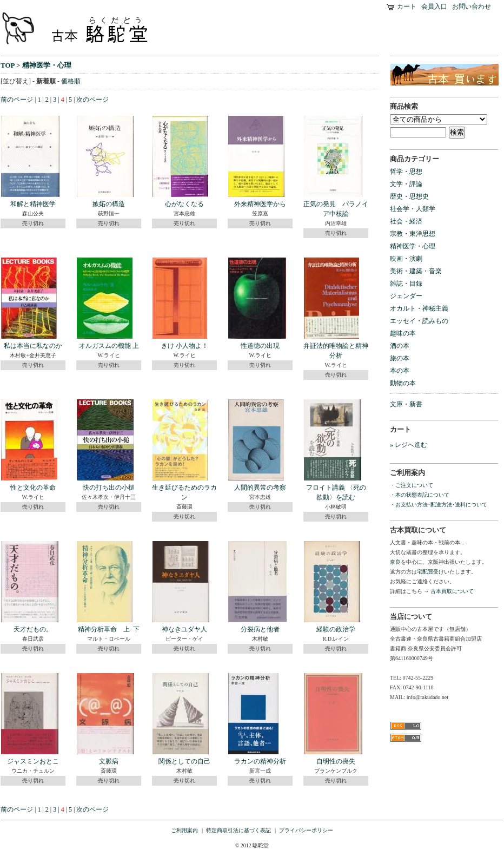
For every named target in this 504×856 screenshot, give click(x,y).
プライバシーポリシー (306, 830)
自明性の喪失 (336, 761)
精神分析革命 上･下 (109, 629)
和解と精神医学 (33, 204)
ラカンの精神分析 (260, 761)
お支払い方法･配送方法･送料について (441, 505)
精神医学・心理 (47, 65)
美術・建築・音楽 (416, 271)
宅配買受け (430, 572)
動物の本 (403, 383)
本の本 (400, 371)
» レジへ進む (409, 445)
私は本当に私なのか (33, 346)
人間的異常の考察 (260, 488)
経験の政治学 (336, 629)
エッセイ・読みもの (419, 321)
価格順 (71, 81)
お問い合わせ (472, 6)
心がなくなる (184, 204)
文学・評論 (406, 184)
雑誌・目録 (406, 284)
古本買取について (452, 591)
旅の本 (400, 358)
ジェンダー (406, 296)
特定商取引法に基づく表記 (238, 830)
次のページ (92, 100)
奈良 (395, 562)
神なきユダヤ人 (184, 629)
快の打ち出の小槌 (109, 488)
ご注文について (414, 485)
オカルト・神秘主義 (419, 308)
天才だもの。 (33, 629)
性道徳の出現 (260, 346)
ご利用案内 (184, 830)
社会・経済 (406, 221)
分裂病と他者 (260, 629)
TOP (8, 65)
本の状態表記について (422, 495)
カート (407, 6)
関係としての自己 (184, 761)
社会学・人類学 (413, 209)
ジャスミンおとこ (33, 761)
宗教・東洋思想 (413, 234)
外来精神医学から (260, 204)
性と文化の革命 (33, 488)
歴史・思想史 (409, 196)
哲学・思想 (406, 172)
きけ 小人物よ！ (185, 346)
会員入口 (434, 6)
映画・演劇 (406, 259)
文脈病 (109, 761)
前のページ (17, 100)
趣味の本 (403, 333)
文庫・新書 (406, 404)
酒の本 (400, 346)
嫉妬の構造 (109, 204)
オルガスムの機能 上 (109, 346)
